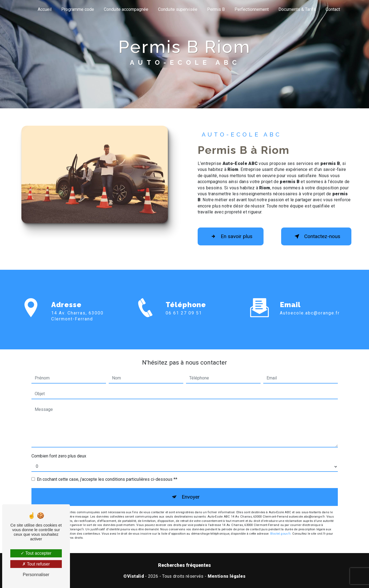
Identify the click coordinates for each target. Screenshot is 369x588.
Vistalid (136, 576)
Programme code (78, 9)
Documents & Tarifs (297, 9)
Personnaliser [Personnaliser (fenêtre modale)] (36, 575)
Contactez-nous (316, 236)
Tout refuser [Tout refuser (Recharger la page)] (36, 564)
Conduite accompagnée (126, 9)
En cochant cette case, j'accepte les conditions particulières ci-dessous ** (107, 479)
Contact (333, 9)
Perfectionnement (252, 9)
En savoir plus (231, 236)
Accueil (45, 9)
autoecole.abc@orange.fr (310, 307)
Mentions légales (227, 576)
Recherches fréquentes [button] (184, 565)
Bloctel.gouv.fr (280, 534)
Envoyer (191, 497)
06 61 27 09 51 (184, 319)
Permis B (216, 9)
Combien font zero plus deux (59, 456)
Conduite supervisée (178, 9)
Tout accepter (36, 553)
